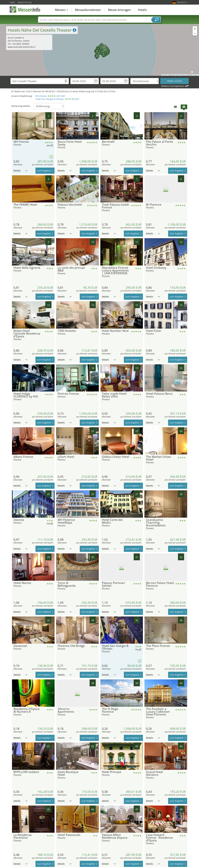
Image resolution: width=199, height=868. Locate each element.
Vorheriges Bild (14, 126)
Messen (61, 10)
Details (20, 171)
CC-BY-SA (196, 75)
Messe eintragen (119, 10)
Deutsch (183, 2)
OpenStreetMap (180, 75)
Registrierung (25, 2)
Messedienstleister (88, 10)
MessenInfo (25, 10)
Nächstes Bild (53, 126)
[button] (95, 49)
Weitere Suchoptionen (173, 86)
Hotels (142, 10)
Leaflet (165, 75)
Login (12, 2)
